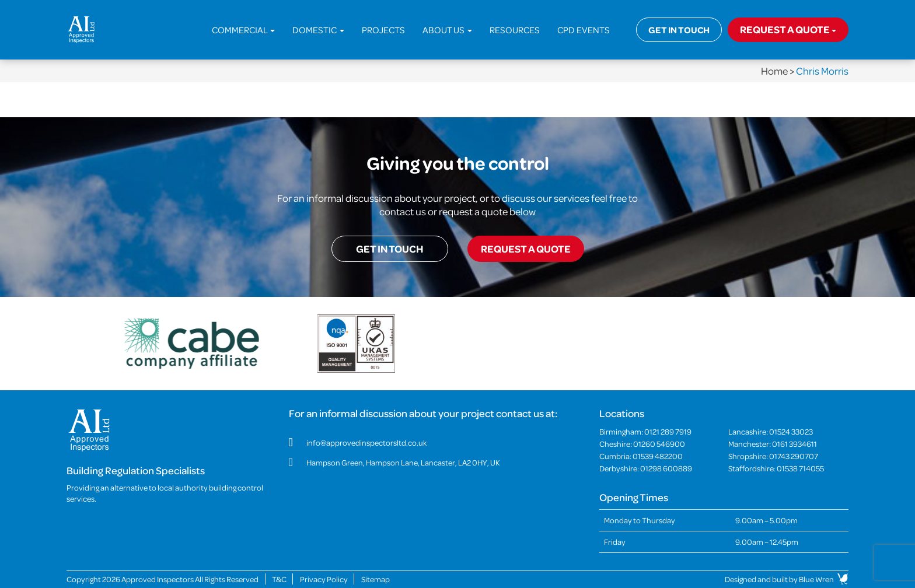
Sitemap (376, 579)
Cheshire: (642, 444)
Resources (515, 30)
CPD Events (584, 30)
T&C (279, 579)
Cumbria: (641, 456)
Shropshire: (773, 456)
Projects (383, 30)
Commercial (243, 30)
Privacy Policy (324, 579)
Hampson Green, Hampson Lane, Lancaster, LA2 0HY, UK (403, 462)
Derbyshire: (646, 468)
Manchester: (773, 444)
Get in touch (679, 30)
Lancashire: (771, 431)
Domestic (318, 30)
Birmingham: (645, 431)
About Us (447, 30)
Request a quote (788, 29)
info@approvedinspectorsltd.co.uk (366, 442)
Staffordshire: (776, 468)
